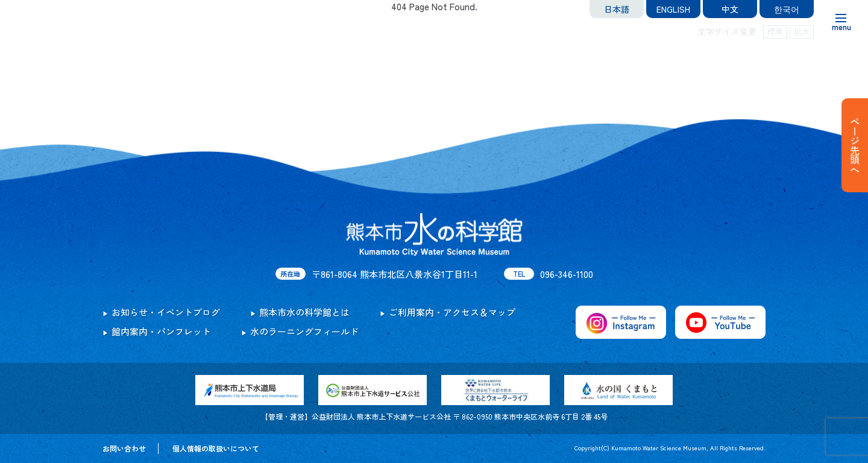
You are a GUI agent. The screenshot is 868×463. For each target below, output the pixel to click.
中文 (730, 9)
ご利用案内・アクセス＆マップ (452, 312)
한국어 (787, 9)
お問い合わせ (124, 448)
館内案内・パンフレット (161, 331)
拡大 (802, 32)
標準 (775, 32)
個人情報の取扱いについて (216, 448)
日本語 (617, 9)
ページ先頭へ (855, 145)
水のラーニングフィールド (304, 331)
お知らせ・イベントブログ (166, 312)
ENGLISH (673, 9)
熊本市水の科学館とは (304, 312)
